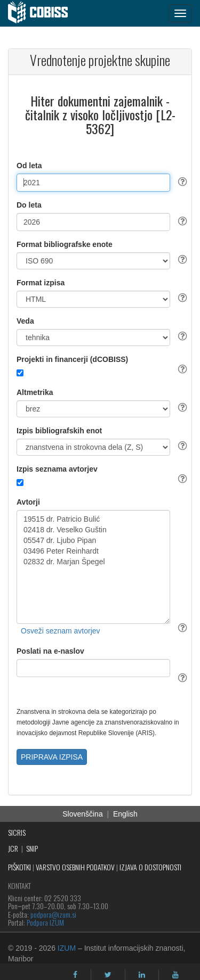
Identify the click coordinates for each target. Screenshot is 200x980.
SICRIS (17, 832)
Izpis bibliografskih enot (59, 431)
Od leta (29, 166)
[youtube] (175, 975)
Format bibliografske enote (65, 244)
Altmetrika (35, 392)
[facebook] (75, 975)
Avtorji (28, 502)
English (125, 814)
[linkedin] (142, 975)
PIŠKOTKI (19, 867)
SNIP (32, 848)
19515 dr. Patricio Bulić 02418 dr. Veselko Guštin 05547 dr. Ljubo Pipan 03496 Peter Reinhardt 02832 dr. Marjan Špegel (93, 567)
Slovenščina (83, 814)
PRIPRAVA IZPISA (52, 757)
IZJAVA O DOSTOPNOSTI (150, 867)
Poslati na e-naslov (50, 651)
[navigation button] (180, 13)
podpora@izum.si (53, 914)
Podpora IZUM (45, 922)
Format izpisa (41, 283)
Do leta (29, 205)
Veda (25, 321)
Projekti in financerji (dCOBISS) (72, 359)
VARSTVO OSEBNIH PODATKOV (75, 867)
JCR (13, 848)
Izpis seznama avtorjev (57, 469)
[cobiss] (43, 13)
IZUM (67, 948)
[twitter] (108, 975)
